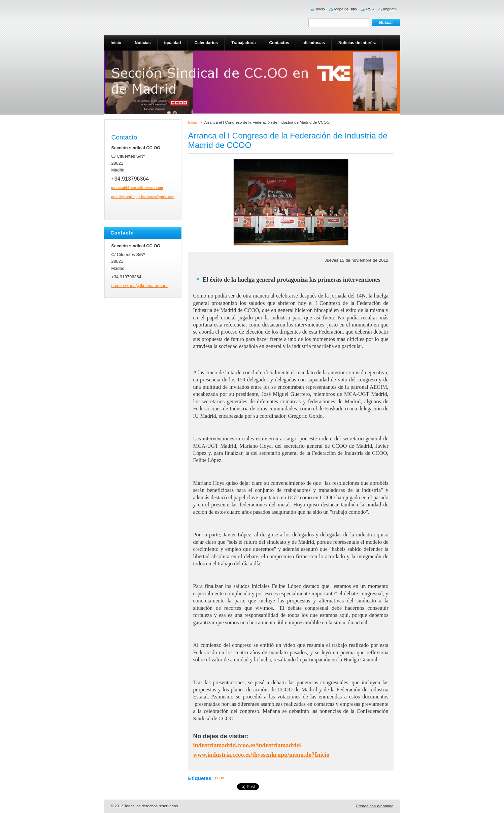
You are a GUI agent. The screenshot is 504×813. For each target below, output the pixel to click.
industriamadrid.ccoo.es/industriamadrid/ (247, 745)
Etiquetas (200, 778)
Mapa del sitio (346, 9)
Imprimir (390, 9)
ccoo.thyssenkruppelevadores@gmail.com (143, 197)
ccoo (220, 778)
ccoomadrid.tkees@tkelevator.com (137, 188)
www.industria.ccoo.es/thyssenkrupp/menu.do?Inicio (261, 755)
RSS (370, 9)
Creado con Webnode (375, 806)
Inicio (193, 122)
